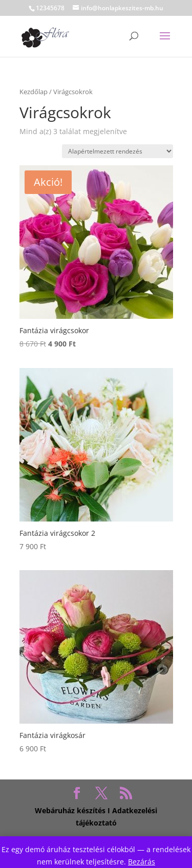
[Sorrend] (118, 151)
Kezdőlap (34, 92)
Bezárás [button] (142, 862)
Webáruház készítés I (72, 810)
